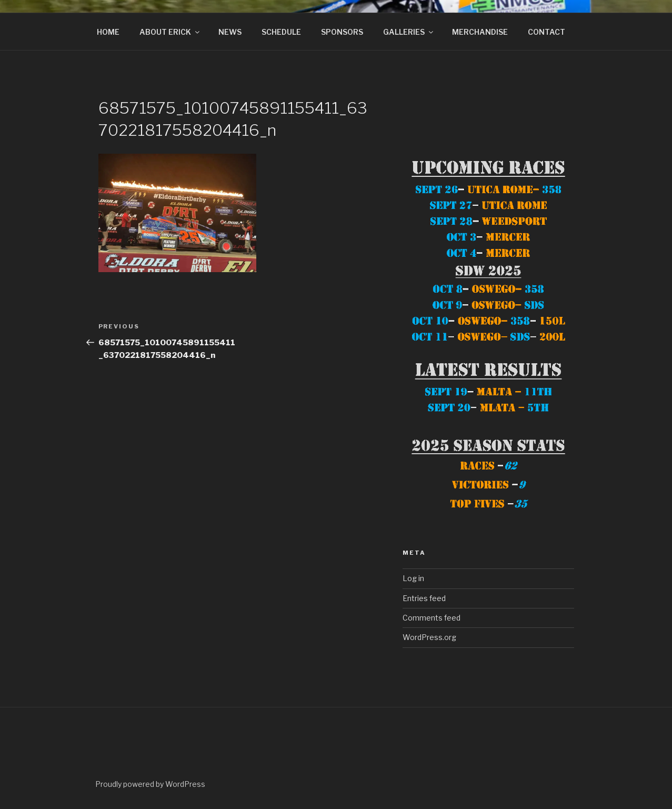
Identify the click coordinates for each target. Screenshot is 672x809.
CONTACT (546, 32)
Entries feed (424, 598)
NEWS (230, 32)
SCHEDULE (281, 32)
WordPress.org (429, 637)
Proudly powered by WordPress (150, 784)
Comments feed (432, 618)
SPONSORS (342, 32)
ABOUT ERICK (170, 32)
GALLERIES (409, 32)
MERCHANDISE (480, 32)
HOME (108, 32)
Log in (413, 578)
